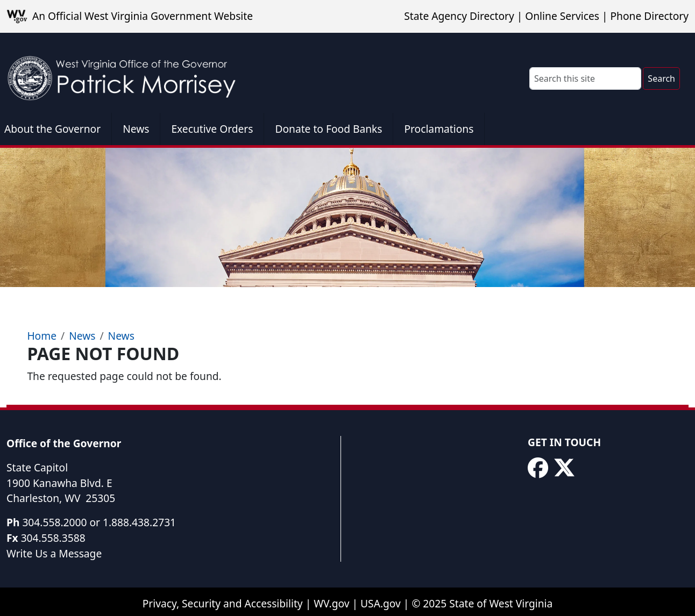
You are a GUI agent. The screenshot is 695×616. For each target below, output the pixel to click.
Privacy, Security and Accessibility (223, 603)
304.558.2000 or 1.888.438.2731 (99, 522)
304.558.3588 (53, 538)
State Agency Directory (459, 16)
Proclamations (439, 129)
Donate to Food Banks (328, 129)
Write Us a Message (54, 553)
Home (42, 336)
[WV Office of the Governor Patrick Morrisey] (127, 73)
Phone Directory (649, 16)
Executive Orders (212, 129)
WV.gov (331, 603)
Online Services (562, 16)
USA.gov (381, 603)
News (136, 129)
